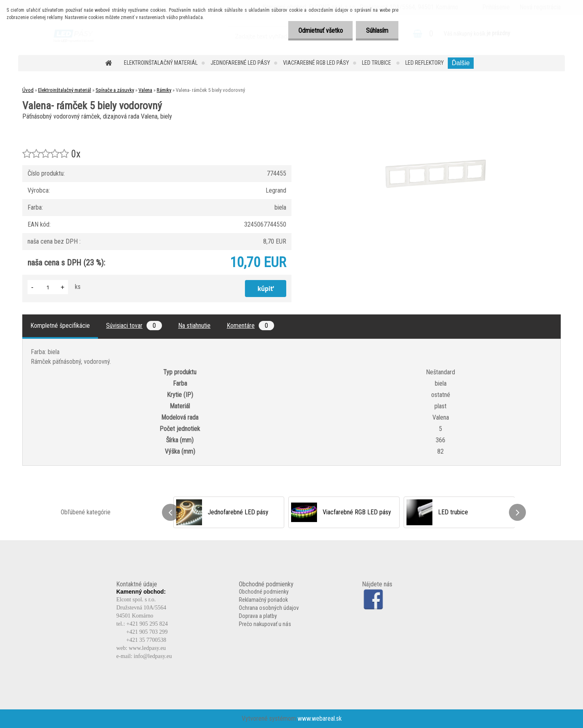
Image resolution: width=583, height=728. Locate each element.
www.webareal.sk (320, 718)
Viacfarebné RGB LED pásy (316, 63)
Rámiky (164, 90)
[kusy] (48, 287)
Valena (145, 90)
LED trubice (377, 63)
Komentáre (250, 326)
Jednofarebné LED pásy (240, 63)
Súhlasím (377, 31)
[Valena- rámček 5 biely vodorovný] (436, 125)
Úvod (28, 90)
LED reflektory (424, 63)
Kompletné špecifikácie (60, 326)
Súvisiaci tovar (134, 326)
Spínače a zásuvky (115, 90)
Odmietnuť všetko (320, 31)
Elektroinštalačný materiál (161, 63)
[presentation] (170, 512)
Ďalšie (461, 63)
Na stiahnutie (194, 326)
